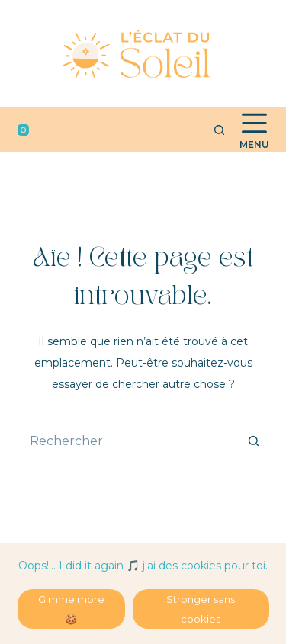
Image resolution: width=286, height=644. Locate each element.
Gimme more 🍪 (71, 609)
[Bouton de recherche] (254, 441)
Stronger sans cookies (201, 609)
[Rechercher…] (128, 441)
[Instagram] (23, 130)
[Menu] (254, 130)
